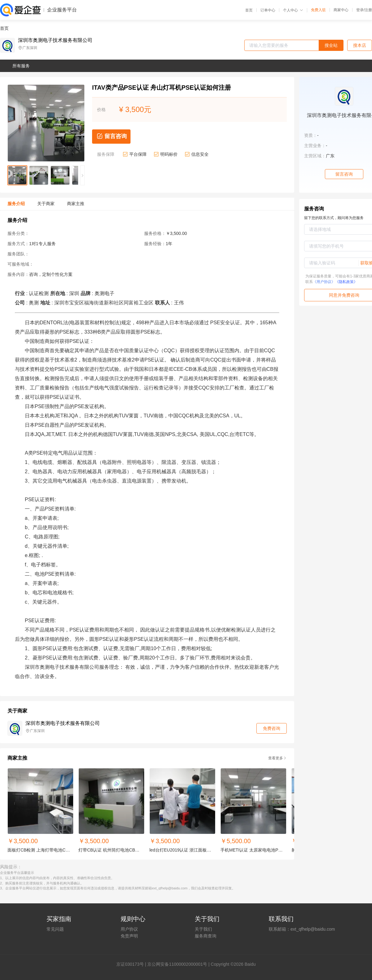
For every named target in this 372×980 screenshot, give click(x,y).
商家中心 (341, 10)
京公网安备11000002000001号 (177, 964)
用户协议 (129, 929)
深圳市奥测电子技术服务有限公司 (55, 40)
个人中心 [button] (293, 10)
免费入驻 (318, 10)
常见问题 (55, 929)
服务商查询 (206, 936)
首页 (249, 10)
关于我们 (203, 929)
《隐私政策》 (346, 282)
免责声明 (129, 936)
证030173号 (132, 964)
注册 (368, 10)
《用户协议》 (324, 282)
